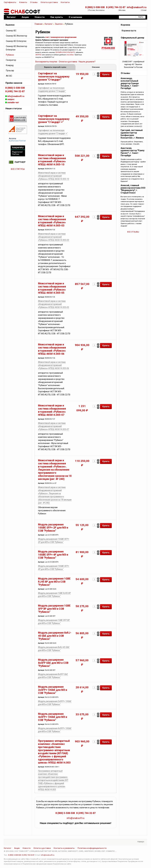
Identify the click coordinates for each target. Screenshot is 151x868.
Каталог (49, 24)
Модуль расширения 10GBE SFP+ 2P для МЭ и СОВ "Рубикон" (53, 528)
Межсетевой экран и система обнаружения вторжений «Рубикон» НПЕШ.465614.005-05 (52, 288)
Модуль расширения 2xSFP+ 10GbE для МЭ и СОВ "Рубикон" (53, 690)
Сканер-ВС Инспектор (17, 36)
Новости (27, 848)
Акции (17, 848)
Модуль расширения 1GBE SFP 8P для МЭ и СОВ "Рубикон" (54, 609)
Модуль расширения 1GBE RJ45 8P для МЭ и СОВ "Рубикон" (54, 582)
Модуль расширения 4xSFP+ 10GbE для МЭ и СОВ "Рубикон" (53, 717)
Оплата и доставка (49, 2)
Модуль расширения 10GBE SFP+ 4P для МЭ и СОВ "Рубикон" (53, 555)
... (116, 852)
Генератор (11, 60)
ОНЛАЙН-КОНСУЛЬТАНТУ (65, 52)
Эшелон (59, 24)
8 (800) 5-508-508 (95, 7)
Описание (96, 67)
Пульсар (10, 70)
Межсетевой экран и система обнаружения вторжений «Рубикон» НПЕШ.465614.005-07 (52, 411)
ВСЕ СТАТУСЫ (18, 169)
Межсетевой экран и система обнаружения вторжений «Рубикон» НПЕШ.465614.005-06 (52, 349)
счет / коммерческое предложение (61, 37)
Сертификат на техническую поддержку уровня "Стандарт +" (54, 119)
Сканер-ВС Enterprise (16, 41)
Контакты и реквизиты (64, 848)
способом (70, 55)
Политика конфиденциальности (92, 848)
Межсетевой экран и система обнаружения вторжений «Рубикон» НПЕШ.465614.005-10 (52, 160)
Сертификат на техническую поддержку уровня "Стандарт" (54, 77)
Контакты (65, 2)
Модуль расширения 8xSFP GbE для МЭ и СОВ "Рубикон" (53, 663)
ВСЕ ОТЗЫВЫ (133, 232)
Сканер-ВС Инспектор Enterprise (17, 48)
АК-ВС (9, 76)
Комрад (10, 65)
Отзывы (34, 2)
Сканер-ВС (11, 31)
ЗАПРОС (38, 55)
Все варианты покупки (46, 62)
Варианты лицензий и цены (55, 67)
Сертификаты (10, 2)
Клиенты (23, 2)
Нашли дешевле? (87, 62)
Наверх (141, 842)
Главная (39, 24)
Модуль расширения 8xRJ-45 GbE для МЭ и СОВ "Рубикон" (55, 636)
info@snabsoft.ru (137, 7)
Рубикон (10, 55)
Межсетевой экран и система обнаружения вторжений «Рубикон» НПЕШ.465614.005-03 (52, 221)
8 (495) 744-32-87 (116, 7)
